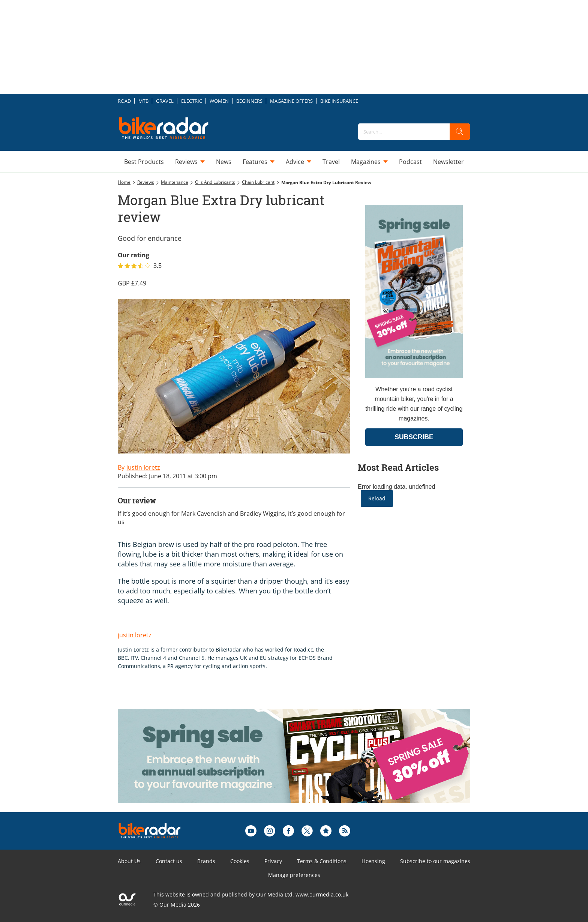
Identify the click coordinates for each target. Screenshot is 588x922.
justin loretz (134, 635)
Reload (377, 498)
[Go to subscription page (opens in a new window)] (414, 376)
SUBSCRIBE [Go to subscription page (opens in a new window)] (414, 437)
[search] (460, 132)
